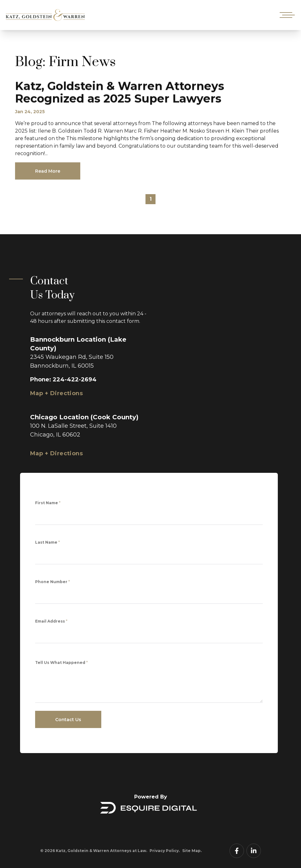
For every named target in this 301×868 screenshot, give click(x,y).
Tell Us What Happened (61, 666)
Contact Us (68, 720)
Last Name (48, 544)
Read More (48, 173)
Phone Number (53, 584)
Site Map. (192, 851)
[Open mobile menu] (286, 15)
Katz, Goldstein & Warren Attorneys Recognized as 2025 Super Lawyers (120, 94)
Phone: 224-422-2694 (63, 380)
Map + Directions (56, 393)
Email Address (51, 623)
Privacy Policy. (165, 851)
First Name (48, 505)
